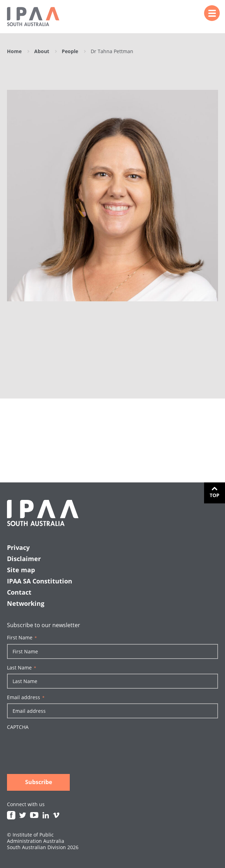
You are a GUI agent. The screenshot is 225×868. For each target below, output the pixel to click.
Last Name (22, 668)
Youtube (34, 815)
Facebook (11, 815)
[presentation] (60, 746)
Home (14, 51)
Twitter (23, 815)
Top (215, 495)
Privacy (18, 547)
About (42, 51)
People (70, 51)
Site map (21, 570)
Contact (19, 592)
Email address (26, 697)
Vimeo (56, 815)
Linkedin (46, 815)
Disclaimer (24, 559)
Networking (26, 603)
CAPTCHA (18, 727)
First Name (22, 638)
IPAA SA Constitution (40, 581)
